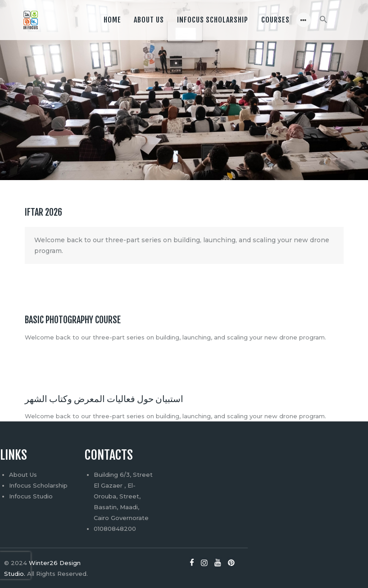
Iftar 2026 (43, 213)
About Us (23, 475)
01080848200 (115, 529)
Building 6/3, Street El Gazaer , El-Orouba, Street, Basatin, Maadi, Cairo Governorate (123, 496)
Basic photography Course (73, 320)
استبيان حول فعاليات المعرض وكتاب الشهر (104, 399)
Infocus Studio (31, 496)
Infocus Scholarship (38, 485)
